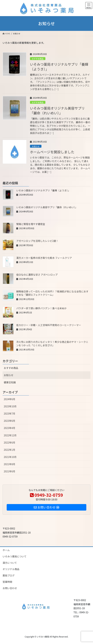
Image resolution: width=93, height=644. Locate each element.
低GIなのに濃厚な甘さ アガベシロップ (37, 275)
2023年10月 (10, 406)
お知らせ (36, 146)
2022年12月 (10, 435)
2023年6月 (10, 421)
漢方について (10, 563)
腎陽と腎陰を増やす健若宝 (31, 224)
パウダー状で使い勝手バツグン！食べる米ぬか (41, 308)
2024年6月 (10, 399)
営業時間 (7, 582)
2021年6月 (10, 471)
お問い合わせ (10, 588)
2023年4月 (10, 428)
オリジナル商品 (11, 569)
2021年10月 (10, 457)
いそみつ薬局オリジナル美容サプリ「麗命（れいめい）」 (57, 111)
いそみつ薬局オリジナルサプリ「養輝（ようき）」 (59, 67)
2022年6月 (10, 442)
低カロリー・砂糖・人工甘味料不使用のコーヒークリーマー (49, 325)
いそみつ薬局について (15, 556)
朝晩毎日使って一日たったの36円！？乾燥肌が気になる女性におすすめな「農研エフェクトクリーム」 (52, 293)
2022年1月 (10, 450)
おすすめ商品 (38, 59)
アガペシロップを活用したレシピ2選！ (37, 241)
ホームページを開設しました (52, 152)
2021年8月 (10, 464)
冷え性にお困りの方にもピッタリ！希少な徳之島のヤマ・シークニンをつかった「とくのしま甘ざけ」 (52, 344)
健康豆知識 (10, 382)
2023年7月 (10, 413)
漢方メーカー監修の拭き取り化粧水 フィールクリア (44, 258)
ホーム (6, 550)
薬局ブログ (9, 575)
